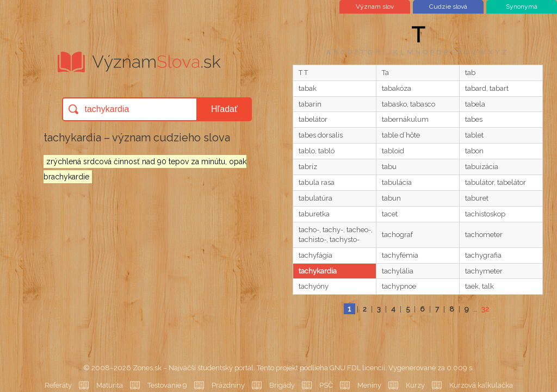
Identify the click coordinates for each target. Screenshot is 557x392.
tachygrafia (483, 255)
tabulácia (397, 182)
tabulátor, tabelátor (496, 182)
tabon (474, 151)
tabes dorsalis (321, 135)
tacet (390, 214)
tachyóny (314, 286)
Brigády (282, 385)
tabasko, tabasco (409, 104)
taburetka (314, 214)
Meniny (369, 385)
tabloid (393, 151)
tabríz (308, 167)
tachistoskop (485, 214)
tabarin (310, 104)
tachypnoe (399, 286)
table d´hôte (401, 135)
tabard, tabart (487, 88)
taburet (477, 198)
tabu (389, 167)
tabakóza (397, 88)
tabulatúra (315, 198)
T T (303, 73)
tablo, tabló (317, 151)
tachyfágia (315, 255)
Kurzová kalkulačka (481, 385)
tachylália (398, 271)
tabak (308, 88)
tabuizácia (482, 167)
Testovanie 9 (167, 385)
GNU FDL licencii (357, 368)
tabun (391, 198)
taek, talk (479, 286)
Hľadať (224, 109)
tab (470, 73)
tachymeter (484, 271)
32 (485, 309)
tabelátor (313, 119)
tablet (474, 135)
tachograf (397, 235)
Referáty (58, 385)
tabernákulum (405, 119)
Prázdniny (228, 385)
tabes (474, 119)
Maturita (110, 385)
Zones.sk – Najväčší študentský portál (193, 368)
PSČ (326, 385)
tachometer (484, 235)
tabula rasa (317, 182)
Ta (385, 73)
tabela (475, 104)
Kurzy (415, 385)
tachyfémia (400, 255)
